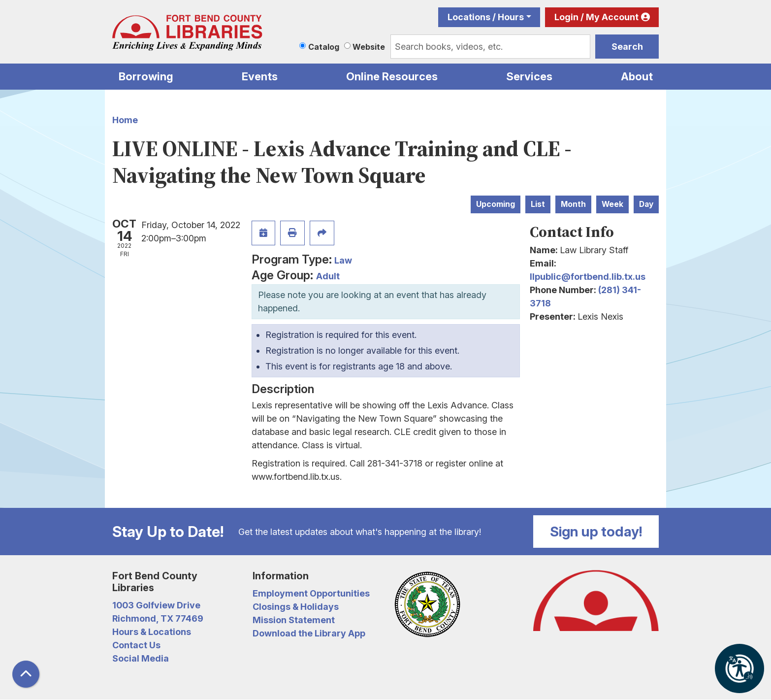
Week (612, 204)
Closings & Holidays (296, 607)
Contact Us (136, 645)
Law (343, 260)
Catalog (324, 47)
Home (125, 120)
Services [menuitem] (529, 76)
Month (573, 204)
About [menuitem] (637, 76)
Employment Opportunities (311, 593)
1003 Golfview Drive (156, 605)
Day (646, 204)
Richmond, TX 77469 (158, 618)
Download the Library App (309, 633)
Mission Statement (294, 620)
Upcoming (496, 204)
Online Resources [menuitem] (392, 76)
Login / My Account (596, 17)
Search (627, 47)
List (538, 204)
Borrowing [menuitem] (146, 76)
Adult (328, 276)
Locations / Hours (486, 17)
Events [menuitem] (260, 76)
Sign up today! (596, 532)
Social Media (141, 658)
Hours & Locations (152, 632)
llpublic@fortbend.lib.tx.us (588, 277)
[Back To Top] (26, 674)
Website (369, 47)
